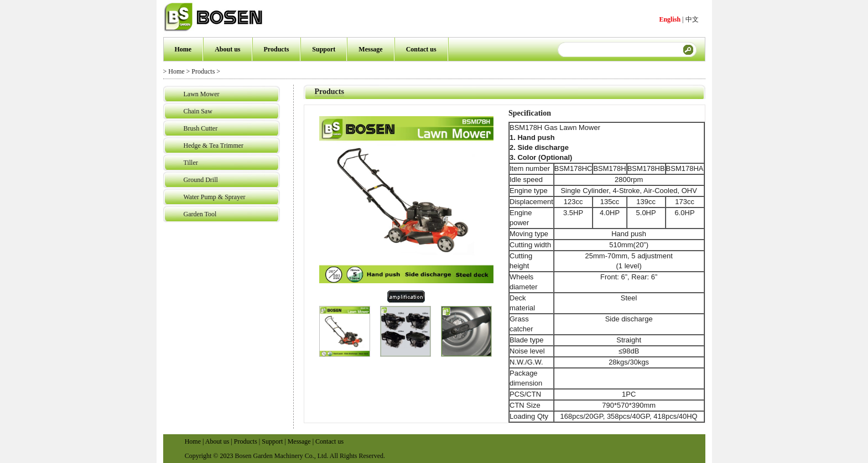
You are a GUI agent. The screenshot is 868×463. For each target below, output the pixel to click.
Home (183, 49)
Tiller (191, 163)
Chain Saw (198, 111)
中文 (692, 19)
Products (277, 49)
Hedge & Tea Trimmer (214, 145)
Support (324, 49)
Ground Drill (201, 180)
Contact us (421, 49)
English (670, 19)
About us (227, 49)
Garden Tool (200, 214)
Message (370, 49)
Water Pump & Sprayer (215, 197)
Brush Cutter (201, 128)
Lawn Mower (202, 94)
